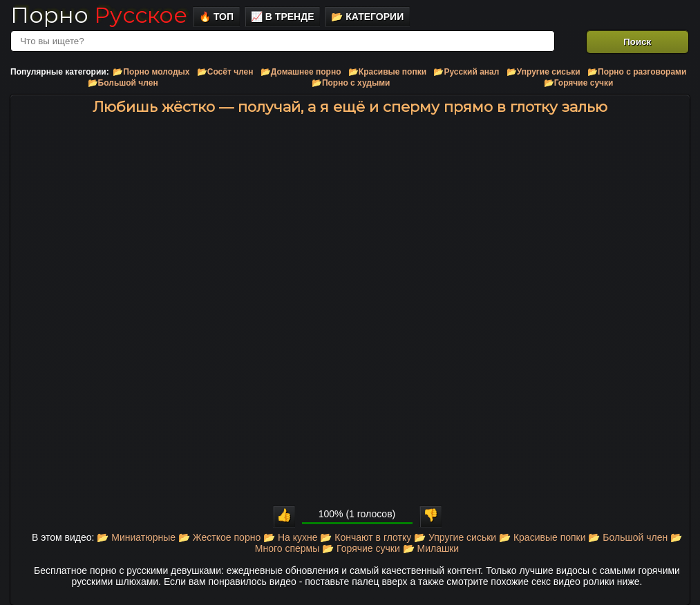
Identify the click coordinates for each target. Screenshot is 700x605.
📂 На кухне (290, 537)
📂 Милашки (431, 548)
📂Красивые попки (387, 72)
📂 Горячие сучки (361, 548)
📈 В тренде (283, 17)
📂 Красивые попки (542, 537)
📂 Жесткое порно (219, 537)
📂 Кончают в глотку (366, 537)
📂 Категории (367, 17)
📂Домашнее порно (301, 72)
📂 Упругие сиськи (455, 537)
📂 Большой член (628, 537)
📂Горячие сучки (579, 83)
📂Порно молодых (151, 72)
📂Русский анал (466, 72)
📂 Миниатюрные (136, 537)
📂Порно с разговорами (637, 72)
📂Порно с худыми (351, 83)
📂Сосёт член (225, 72)
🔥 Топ (216, 17)
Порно (99, 15)
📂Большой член (123, 83)
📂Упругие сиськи (543, 72)
